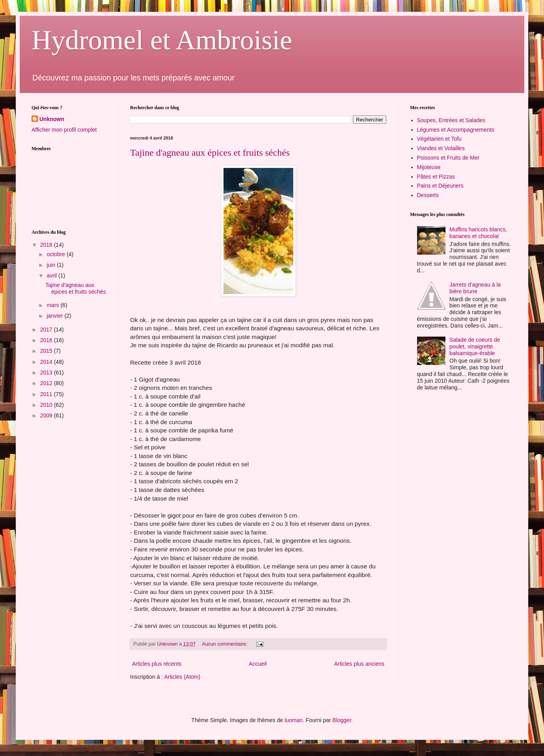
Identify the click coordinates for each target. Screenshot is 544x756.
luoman (294, 720)
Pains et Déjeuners (440, 186)
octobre (57, 254)
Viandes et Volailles (441, 148)
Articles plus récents (157, 664)
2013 (47, 372)
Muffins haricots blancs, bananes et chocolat (478, 233)
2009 (47, 415)
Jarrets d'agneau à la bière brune (475, 288)
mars (53, 305)
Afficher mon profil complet (64, 130)
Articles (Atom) (182, 677)
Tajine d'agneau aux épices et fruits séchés (210, 153)
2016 (47, 340)
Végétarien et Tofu (439, 139)
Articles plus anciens (359, 664)
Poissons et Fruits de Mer (448, 158)
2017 (47, 330)
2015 (47, 351)
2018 (47, 245)
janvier (55, 316)
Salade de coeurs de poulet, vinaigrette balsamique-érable (475, 346)
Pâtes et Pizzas (436, 177)
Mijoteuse (429, 167)
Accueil (258, 664)
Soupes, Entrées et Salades (451, 120)
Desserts (428, 195)
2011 (47, 394)
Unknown (52, 119)
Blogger (342, 720)
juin (52, 265)
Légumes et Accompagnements (456, 130)
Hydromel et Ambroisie (162, 40)
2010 (47, 405)
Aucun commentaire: (225, 644)
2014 (47, 362)
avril (52, 276)
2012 (47, 383)
